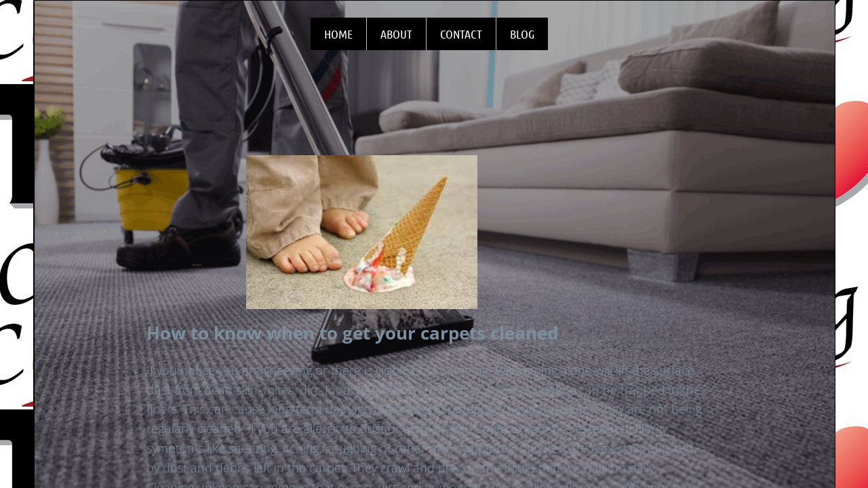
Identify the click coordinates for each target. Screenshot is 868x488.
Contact (461, 34)
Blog (522, 34)
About (396, 34)
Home (338, 34)
